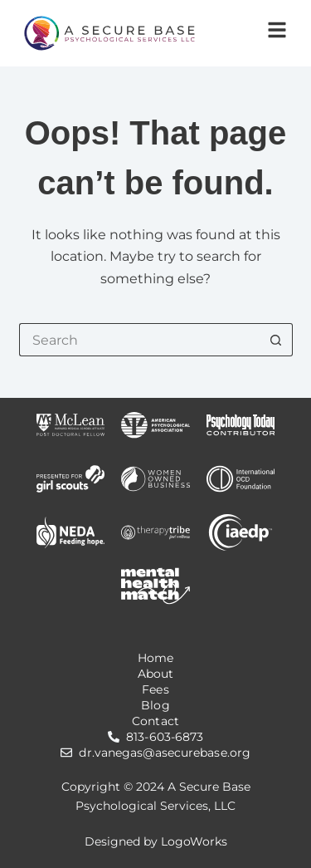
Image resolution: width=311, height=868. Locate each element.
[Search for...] (139, 340)
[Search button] (276, 340)
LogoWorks (194, 841)
